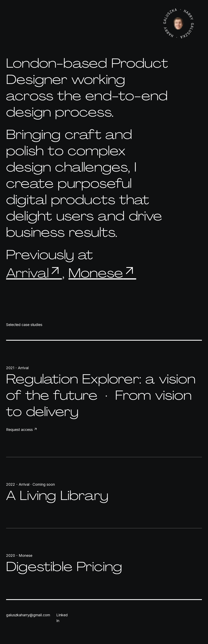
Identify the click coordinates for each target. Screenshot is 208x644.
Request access (22, 430)
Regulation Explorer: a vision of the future (101, 387)
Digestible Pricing (64, 566)
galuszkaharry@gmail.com (28, 615)
